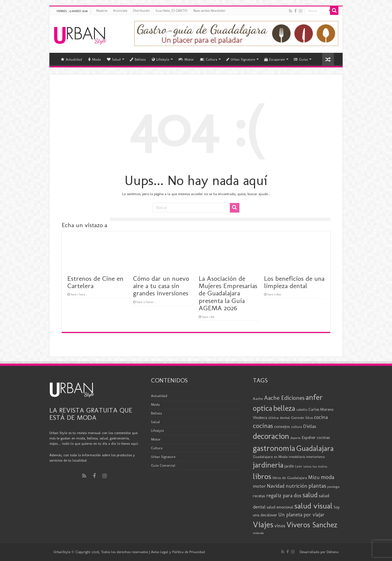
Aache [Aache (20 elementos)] (258, 398)
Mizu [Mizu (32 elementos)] (314, 477)
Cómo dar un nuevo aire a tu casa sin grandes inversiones (161, 286)
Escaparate (274, 59)
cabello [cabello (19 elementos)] (302, 410)
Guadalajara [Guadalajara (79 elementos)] (315, 448)
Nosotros (102, 11)
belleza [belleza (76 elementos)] (284, 408)
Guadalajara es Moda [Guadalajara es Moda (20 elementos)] (270, 457)
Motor (186, 59)
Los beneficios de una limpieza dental (294, 282)
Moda (94, 59)
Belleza (138, 59)
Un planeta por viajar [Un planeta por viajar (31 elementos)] (302, 515)
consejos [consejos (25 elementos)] (282, 426)
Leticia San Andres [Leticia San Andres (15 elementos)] (315, 467)
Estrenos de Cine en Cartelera (95, 282)
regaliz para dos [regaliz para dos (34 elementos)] (284, 495)
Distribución (141, 11)
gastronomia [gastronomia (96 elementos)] (274, 448)
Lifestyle (161, 59)
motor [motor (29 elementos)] (259, 486)
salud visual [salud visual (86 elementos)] (313, 506)
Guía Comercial (163, 465)
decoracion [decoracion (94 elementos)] (271, 436)
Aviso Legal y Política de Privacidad (178, 552)
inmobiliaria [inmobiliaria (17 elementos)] (297, 457)
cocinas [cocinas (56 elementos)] (263, 426)
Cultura (209, 59)
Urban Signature (241, 59)
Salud (114, 59)
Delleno (333, 552)
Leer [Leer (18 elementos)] (299, 466)
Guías (301, 59)
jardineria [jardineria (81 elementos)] (268, 465)
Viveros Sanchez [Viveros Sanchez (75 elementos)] (312, 525)
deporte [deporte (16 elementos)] (295, 438)
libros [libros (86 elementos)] (262, 476)
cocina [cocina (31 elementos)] (321, 417)
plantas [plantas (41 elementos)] (317, 486)
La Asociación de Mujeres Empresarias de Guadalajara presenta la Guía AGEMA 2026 (228, 293)
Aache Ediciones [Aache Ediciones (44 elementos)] (284, 398)
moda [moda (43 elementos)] (327, 477)
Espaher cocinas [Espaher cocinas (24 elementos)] (316, 437)
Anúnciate (120, 11)
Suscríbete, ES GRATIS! (172, 11)
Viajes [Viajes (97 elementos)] (263, 524)
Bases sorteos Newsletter (209, 11)
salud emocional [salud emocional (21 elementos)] (280, 507)
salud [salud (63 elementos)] (310, 495)
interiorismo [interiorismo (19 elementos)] (315, 457)
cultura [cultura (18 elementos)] (296, 427)
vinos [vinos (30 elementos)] (280, 526)
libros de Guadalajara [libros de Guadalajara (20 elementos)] (290, 478)
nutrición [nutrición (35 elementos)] (296, 486)
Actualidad (71, 59)
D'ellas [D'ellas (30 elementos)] (310, 426)
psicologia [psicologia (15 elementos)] (333, 487)
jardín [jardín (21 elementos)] (289, 466)
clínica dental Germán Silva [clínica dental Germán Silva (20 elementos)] (291, 418)
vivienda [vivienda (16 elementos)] (258, 533)
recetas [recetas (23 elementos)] (259, 496)
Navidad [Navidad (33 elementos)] (276, 486)
